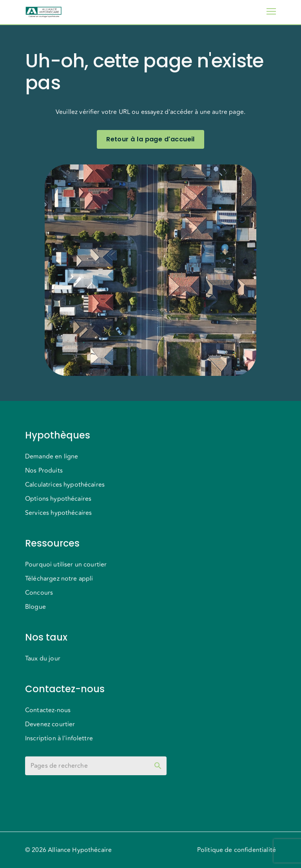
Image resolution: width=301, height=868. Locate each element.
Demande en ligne (52, 457)
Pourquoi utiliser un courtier (66, 565)
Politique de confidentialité (237, 850)
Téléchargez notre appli (59, 579)
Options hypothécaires (58, 499)
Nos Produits (44, 471)
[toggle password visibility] (158, 766)
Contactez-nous (48, 710)
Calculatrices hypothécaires (65, 485)
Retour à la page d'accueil (150, 139)
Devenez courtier (50, 724)
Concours (39, 593)
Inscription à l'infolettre (59, 738)
